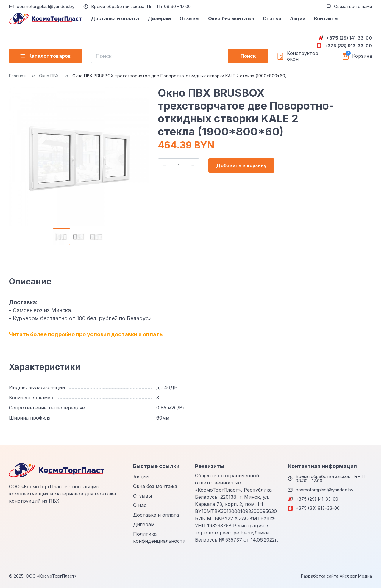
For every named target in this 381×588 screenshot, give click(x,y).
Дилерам (159, 18)
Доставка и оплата (115, 18)
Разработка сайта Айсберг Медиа (337, 576)
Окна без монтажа (231, 18)
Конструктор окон (303, 56)
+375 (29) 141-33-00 (349, 38)
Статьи (272, 18)
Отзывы (189, 18)
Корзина (362, 56)
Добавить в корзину (241, 165)
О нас (140, 505)
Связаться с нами (353, 6)
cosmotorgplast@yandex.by (46, 6)
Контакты (326, 18)
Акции (298, 18)
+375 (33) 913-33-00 (348, 46)
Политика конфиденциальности (159, 537)
